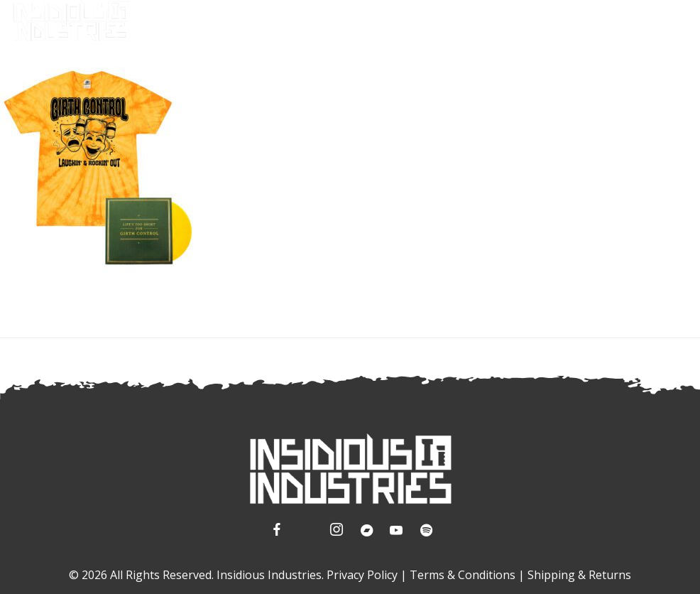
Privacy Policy (362, 575)
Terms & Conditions (463, 575)
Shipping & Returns (579, 575)
